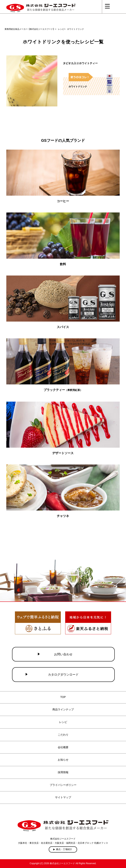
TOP (63, 697)
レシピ (63, 722)
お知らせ (63, 760)
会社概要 (63, 747)
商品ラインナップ (63, 709)
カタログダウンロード (63, 675)
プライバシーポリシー (63, 785)
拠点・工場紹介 (64, 849)
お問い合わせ (63, 654)
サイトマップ (63, 797)
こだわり (63, 735)
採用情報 (63, 772)
